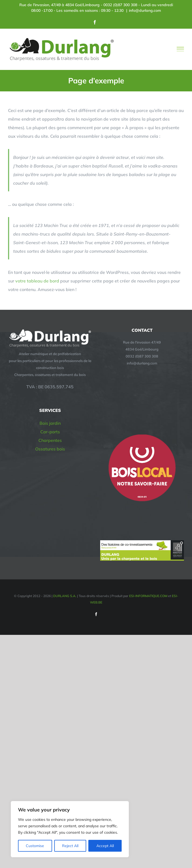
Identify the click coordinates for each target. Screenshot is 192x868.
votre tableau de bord (37, 281)
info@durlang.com (145, 10)
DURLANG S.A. (65, 596)
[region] (70, 829)
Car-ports (50, 432)
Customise (35, 846)
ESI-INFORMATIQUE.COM (148, 596)
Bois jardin (50, 423)
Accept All (105, 846)
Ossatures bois (50, 449)
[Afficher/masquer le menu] (180, 49)
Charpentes (50, 440)
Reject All (70, 846)
